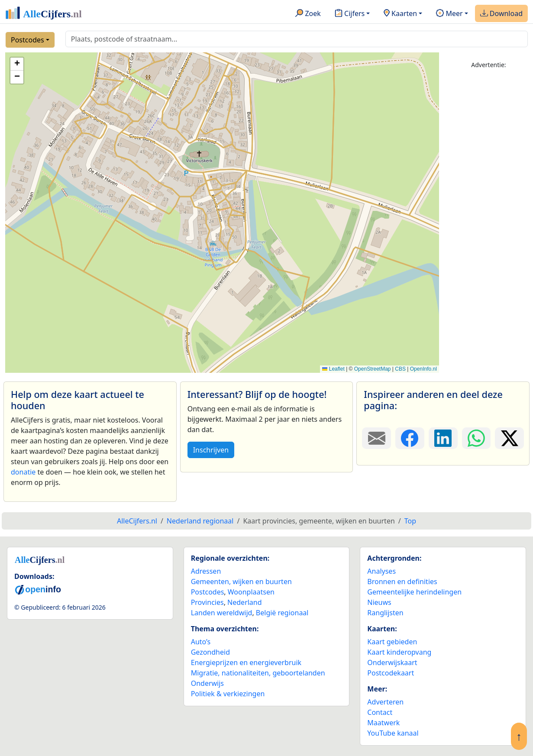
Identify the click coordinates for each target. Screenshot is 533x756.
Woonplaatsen (251, 592)
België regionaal (282, 613)
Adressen (206, 571)
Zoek (308, 14)
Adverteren (385, 702)
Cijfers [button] (350, 14)
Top (410, 521)
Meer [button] (449, 14)
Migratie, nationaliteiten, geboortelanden (258, 673)
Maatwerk (383, 723)
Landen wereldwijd (222, 613)
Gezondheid (210, 652)
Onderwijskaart (392, 662)
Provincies (207, 602)
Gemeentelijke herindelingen (414, 592)
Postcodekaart (391, 673)
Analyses (381, 571)
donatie (23, 472)
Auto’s (201, 642)
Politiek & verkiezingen (228, 694)
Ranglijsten (385, 613)
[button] (17, 64)
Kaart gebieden (392, 642)
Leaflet (333, 369)
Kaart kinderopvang (399, 652)
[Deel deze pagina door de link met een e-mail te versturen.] (376, 438)
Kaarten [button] (400, 14)
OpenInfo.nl (423, 369)
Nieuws (379, 602)
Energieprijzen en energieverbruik (246, 662)
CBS (400, 369)
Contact (380, 712)
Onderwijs (207, 683)
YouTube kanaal (393, 733)
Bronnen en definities (402, 582)
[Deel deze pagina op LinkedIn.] (443, 438)
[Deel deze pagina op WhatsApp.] (476, 438)
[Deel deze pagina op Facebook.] (410, 438)
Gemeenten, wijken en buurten (241, 582)
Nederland (245, 602)
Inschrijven (211, 450)
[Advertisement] (489, 207)
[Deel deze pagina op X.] (509, 438)
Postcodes (27, 40)
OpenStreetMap (373, 369)
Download (501, 14)
